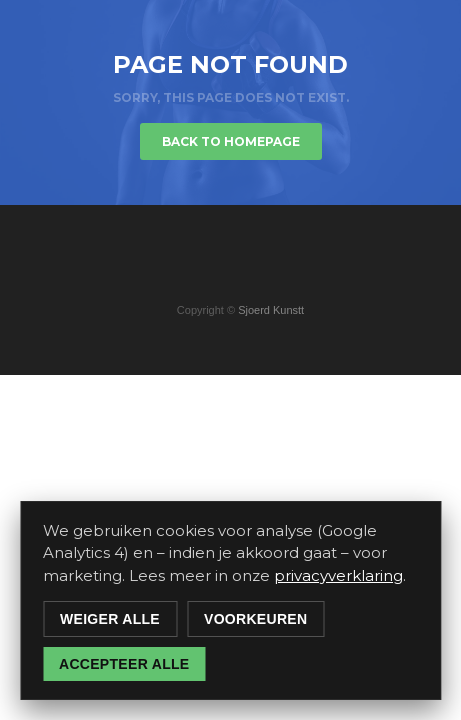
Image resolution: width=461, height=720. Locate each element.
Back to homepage (231, 141)
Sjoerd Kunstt (271, 310)
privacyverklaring (338, 575)
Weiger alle (110, 619)
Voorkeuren (255, 619)
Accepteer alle (124, 664)
